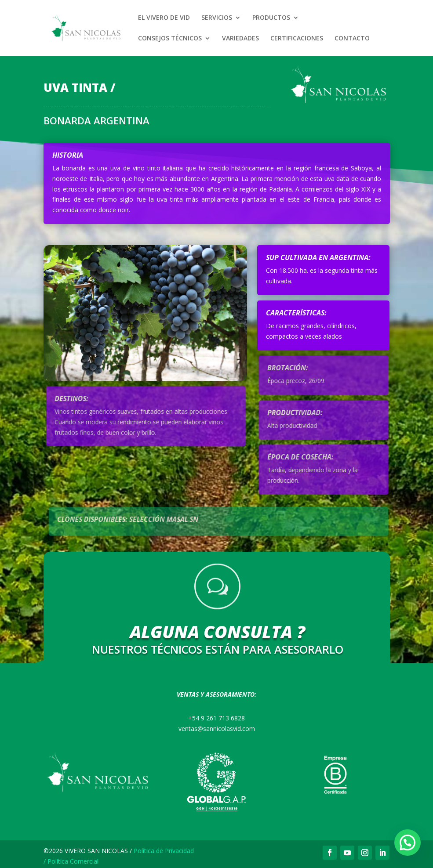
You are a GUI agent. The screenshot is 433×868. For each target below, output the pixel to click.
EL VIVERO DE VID (164, 18)
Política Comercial (73, 861)
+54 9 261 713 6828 (216, 718)
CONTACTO (352, 39)
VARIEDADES (240, 39)
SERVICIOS (217, 18)
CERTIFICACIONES (297, 39)
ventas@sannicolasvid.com (217, 729)
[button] (408, 843)
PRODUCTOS (271, 18)
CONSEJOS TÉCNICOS (170, 39)
